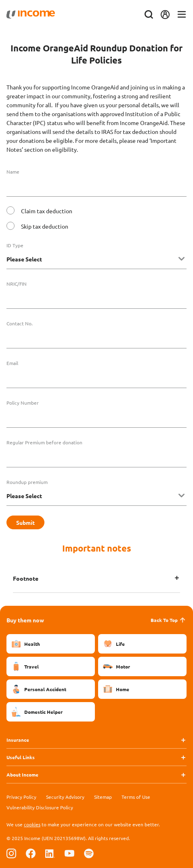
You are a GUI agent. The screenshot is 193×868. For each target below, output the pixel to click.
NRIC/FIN (17, 284)
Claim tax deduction (47, 211)
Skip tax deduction (45, 226)
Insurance (18, 740)
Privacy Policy (21, 797)
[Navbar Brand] (31, 15)
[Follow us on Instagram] (11, 853)
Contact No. (20, 323)
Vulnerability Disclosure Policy (40, 807)
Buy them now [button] (25, 620)
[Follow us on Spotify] (89, 853)
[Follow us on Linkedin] (50, 853)
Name (13, 172)
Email (12, 363)
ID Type (15, 245)
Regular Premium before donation (44, 442)
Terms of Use (136, 797)
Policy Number (23, 403)
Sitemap (103, 797)
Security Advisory (65, 797)
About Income (22, 775)
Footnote (26, 578)
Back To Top (169, 620)
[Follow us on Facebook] (31, 853)
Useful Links (21, 757)
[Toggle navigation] (182, 15)
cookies (32, 824)
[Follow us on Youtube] (69, 853)
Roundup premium (27, 482)
